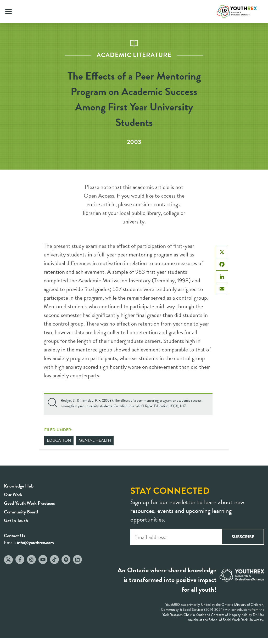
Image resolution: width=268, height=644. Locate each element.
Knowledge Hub (19, 486)
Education (59, 440)
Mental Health (95, 440)
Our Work (13, 494)
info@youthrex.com (35, 542)
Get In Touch (16, 520)
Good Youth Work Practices (29, 503)
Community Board (21, 512)
